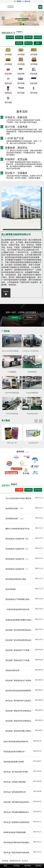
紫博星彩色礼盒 (15, 861)
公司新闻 (19, 490)
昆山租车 (25, 861)
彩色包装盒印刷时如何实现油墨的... (17, 842)
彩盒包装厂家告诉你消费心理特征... (19, 731)
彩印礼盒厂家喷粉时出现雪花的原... (17, 822)
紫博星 (19, 1)
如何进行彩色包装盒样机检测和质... (19, 691)
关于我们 (17, 866)
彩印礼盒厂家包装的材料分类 (15, 792)
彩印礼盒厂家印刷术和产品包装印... (19, 701)
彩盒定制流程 (11, 589)
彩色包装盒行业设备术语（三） (17, 549)
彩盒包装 (19, 37)
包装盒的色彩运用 (12, 670)
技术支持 (38, 490)
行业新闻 (29, 490)
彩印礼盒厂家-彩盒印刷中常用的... (16, 772)
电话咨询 (28, 866)
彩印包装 (29, 37)
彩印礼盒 (29, 43)
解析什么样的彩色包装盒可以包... (18, 529)
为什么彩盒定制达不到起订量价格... (19, 498)
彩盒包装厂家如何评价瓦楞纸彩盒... (19, 711)
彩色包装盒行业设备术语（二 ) (17, 559)
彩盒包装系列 (10, 38)
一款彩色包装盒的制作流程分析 (17, 609)
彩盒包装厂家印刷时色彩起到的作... (17, 802)
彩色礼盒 (27, 1)
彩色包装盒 (38, 37)
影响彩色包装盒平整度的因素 (15, 832)
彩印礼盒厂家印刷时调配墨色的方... (17, 812)
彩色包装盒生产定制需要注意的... (18, 599)
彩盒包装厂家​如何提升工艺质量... (18, 650)
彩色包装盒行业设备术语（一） (17, 569)
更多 (38, 43)
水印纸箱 (8, 54)
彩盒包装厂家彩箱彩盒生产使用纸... (19, 681)
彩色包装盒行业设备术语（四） (17, 539)
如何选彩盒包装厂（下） (15, 508)
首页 (6, 866)
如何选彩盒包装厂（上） (15, 519)
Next (41, 18)
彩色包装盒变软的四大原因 (16, 579)
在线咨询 (15, 318)
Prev (3, 18)
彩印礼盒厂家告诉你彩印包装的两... (17, 853)
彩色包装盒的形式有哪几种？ (15, 752)
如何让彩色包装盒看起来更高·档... (16, 742)
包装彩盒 (19, 43)
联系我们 (30, 318)
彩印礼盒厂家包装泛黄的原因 (15, 782)
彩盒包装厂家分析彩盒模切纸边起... (19, 630)
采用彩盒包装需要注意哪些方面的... (19, 620)
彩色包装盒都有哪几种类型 (14, 762)
